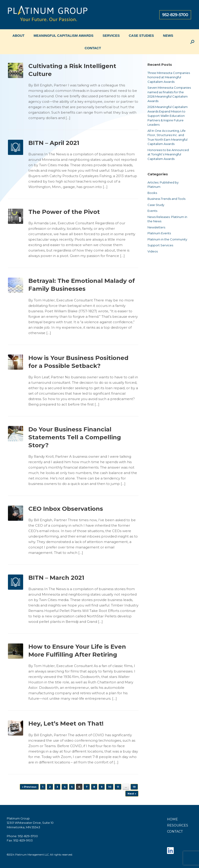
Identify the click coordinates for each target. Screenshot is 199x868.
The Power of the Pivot (64, 212)
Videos (153, 251)
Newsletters (156, 227)
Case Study (156, 205)
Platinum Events (159, 233)
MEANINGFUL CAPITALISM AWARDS (64, 35)
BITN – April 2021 (54, 143)
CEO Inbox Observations (66, 509)
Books (152, 193)
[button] (192, 42)
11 (118, 787)
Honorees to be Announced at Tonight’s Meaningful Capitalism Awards (168, 154)
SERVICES (111, 35)
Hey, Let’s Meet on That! (66, 724)
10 (110, 787)
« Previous (29, 787)
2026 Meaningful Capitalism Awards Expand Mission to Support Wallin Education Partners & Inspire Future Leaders (168, 116)
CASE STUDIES (141, 35)
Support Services (160, 245)
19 (134, 787)
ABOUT (18, 35)
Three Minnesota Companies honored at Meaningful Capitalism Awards (169, 77)
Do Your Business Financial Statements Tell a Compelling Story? (75, 437)
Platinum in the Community (167, 239)
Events (152, 211)
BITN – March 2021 (56, 578)
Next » (132, 794)
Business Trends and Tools (166, 199)
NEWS (168, 35)
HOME (172, 819)
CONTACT (93, 48)
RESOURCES (178, 825)
